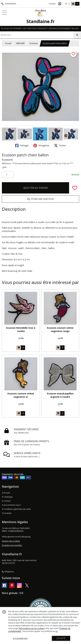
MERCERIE (20, 43)
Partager (22, 146)
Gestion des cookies (11, 541)
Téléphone (8, 572)
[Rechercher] (77, 35)
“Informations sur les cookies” (32, 628)
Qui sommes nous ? (11, 505)
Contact (52, 4)
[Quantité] (8, 175)
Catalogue (7, 497)
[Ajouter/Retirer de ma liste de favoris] (75, 188)
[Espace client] (60, 4)
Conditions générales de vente (16, 509)
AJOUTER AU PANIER (36, 188)
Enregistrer (41, 146)
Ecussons (34, 43)
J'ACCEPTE (61, 638)
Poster (60, 146)
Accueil (8, 43)
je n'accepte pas (20, 638)
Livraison (7, 513)
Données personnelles (12, 545)
